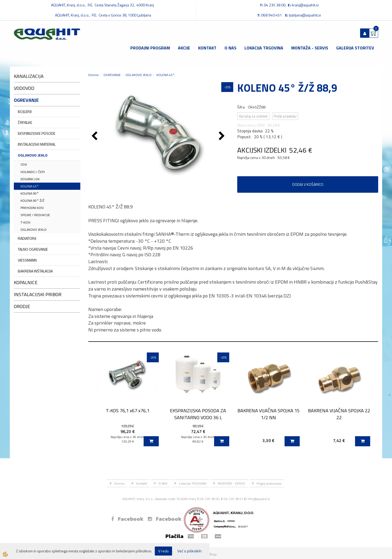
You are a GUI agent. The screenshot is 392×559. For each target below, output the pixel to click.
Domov (93, 75)
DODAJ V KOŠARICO (308, 184)
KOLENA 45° (30, 186)
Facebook (127, 519)
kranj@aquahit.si (305, 5)
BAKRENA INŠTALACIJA (35, 271)
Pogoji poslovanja (269, 483)
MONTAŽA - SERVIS (310, 48)
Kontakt (207, 48)
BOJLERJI (25, 112)
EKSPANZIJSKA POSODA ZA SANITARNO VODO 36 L (198, 414)
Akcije (184, 48)
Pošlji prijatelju (285, 116)
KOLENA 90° (30, 193)
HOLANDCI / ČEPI (33, 172)
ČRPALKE (25, 122)
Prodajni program (150, 48)
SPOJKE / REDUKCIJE (35, 215)
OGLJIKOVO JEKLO (33, 155)
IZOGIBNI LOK (30, 179)
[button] (222, 136)
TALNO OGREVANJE (33, 249)
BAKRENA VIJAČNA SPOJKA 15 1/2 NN (269, 414)
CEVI (24, 164)
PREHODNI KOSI (32, 208)
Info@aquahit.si (259, 499)
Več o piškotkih (189, 551)
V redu (163, 551)
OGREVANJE (112, 75)
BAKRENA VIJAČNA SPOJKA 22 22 (339, 414)
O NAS (230, 48)
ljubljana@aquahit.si (305, 15)
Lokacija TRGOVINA (264, 48)
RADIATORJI (27, 238)
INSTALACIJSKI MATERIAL (37, 144)
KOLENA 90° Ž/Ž (32, 201)
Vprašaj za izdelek (253, 116)
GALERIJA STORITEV (355, 48)
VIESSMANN (27, 260)
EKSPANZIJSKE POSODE (37, 133)
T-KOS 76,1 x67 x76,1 (128, 411)
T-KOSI (25, 222)
